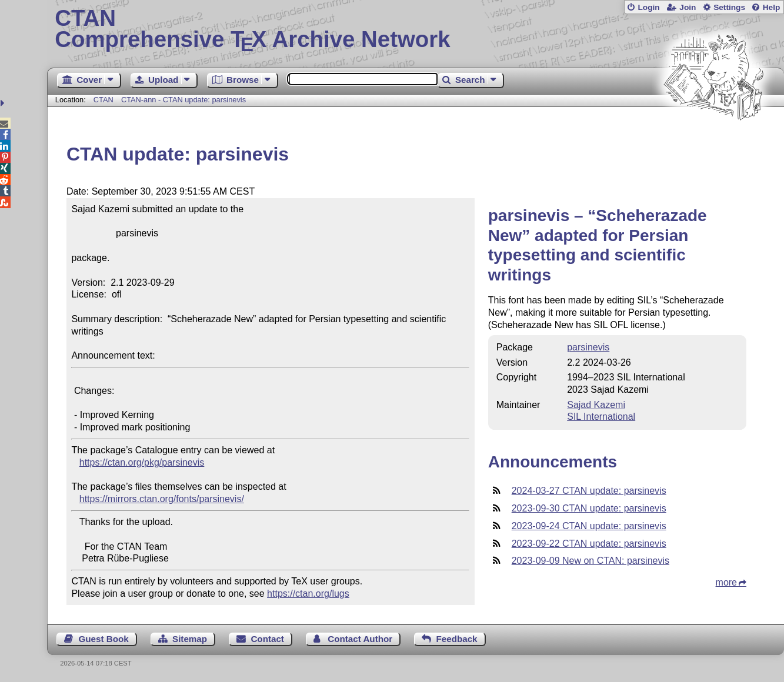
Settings (729, 7)
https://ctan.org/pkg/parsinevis (142, 462)
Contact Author (360, 639)
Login (648, 7)
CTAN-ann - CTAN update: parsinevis (184, 100)
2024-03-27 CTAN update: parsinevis (589, 491)
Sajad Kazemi (596, 405)
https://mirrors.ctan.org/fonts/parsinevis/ (162, 499)
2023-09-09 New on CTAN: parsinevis (590, 561)
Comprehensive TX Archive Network (415, 29)
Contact (267, 639)
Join (688, 7)
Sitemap (190, 639)
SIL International (601, 417)
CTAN (104, 100)
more (726, 582)
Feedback (456, 639)
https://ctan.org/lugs (308, 594)
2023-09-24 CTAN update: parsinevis (589, 526)
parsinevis (588, 347)
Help (772, 7)
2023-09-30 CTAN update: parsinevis (589, 508)
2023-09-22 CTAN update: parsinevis (589, 544)
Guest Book (103, 639)
